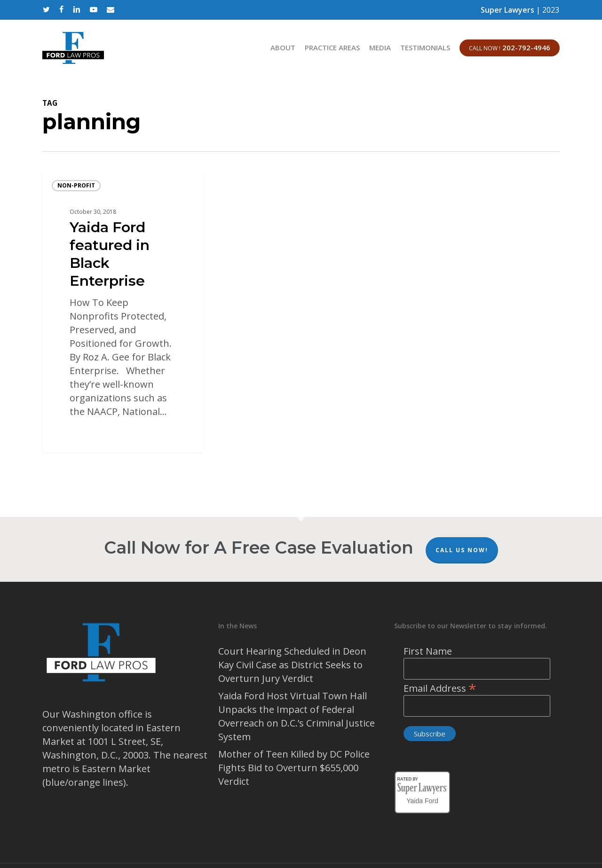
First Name (428, 651)
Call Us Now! (462, 550)
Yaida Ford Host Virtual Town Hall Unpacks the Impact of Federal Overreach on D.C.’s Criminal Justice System (297, 716)
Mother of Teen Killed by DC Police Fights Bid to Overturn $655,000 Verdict (294, 768)
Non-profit (76, 185)
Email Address (440, 688)
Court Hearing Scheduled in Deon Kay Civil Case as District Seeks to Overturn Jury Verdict (292, 665)
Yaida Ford (422, 799)
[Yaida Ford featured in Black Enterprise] (123, 312)
